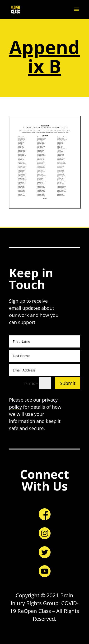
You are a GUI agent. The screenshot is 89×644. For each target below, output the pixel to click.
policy (15, 407)
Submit (68, 383)
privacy (50, 400)
